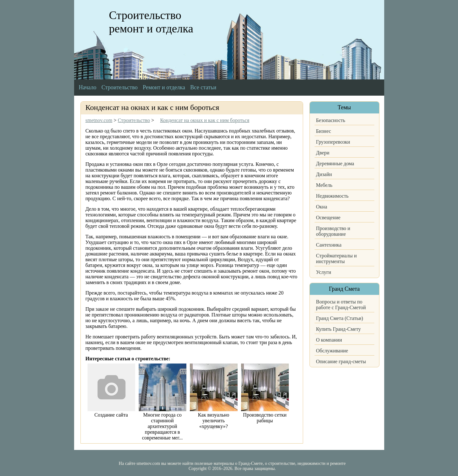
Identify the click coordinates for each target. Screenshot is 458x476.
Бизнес (324, 131)
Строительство (120, 87)
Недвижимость (332, 196)
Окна (322, 207)
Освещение (328, 218)
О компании (329, 340)
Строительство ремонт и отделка (151, 22)
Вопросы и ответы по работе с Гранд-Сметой (341, 305)
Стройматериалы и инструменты (337, 258)
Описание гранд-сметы (341, 361)
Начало (88, 87)
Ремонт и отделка (164, 87)
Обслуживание (332, 351)
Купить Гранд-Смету (339, 329)
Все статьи (203, 87)
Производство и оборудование (333, 231)
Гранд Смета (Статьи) (340, 318)
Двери (323, 153)
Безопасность (331, 120)
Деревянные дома (335, 163)
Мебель (324, 185)
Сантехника (329, 245)
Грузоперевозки (333, 142)
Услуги (324, 272)
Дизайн (324, 174)
